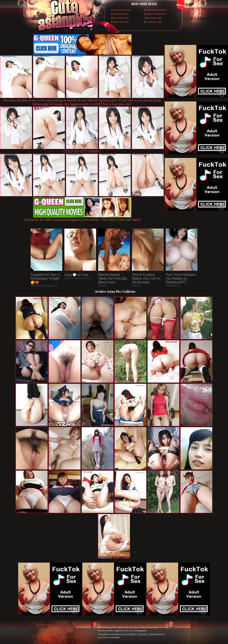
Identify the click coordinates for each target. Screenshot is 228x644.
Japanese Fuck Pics (156, 14)
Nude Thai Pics (121, 22)
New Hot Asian (121, 14)
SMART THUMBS (121, 558)
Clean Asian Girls (122, 10)
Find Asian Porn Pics (157, 10)
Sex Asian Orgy (121, 18)
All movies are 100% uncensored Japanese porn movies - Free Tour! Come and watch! (82, 218)
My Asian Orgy (154, 18)
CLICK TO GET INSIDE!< (82, 151)
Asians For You (154, 22)
